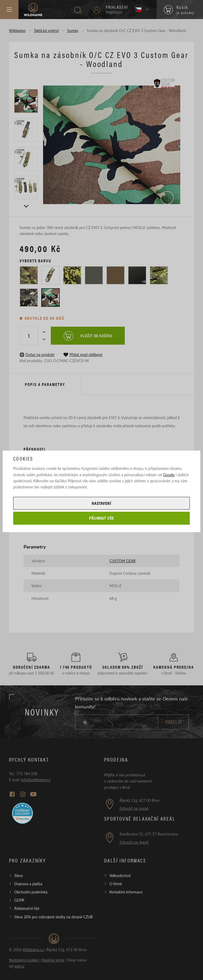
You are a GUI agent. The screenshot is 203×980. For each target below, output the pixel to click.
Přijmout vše (102, 518)
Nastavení (101, 503)
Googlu (169, 475)
